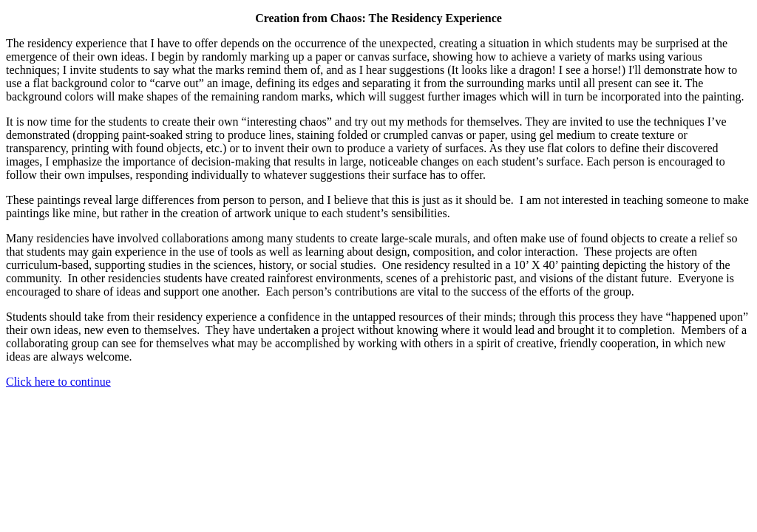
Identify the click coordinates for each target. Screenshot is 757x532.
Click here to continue (58, 382)
